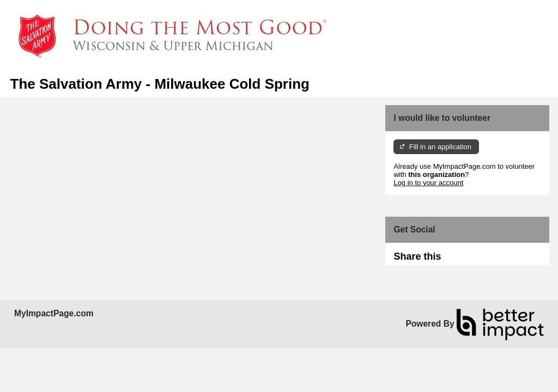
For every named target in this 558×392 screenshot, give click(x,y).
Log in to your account (428, 183)
